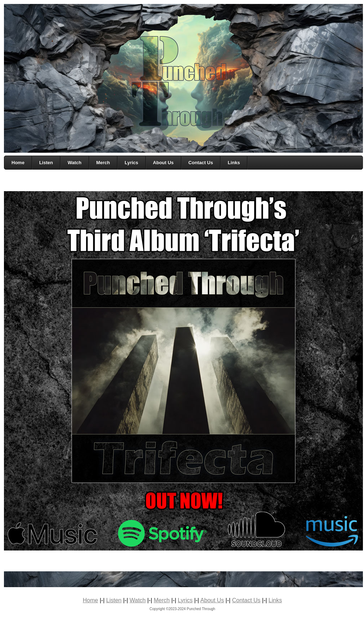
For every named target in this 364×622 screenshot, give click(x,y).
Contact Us (246, 600)
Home (91, 600)
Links (275, 600)
